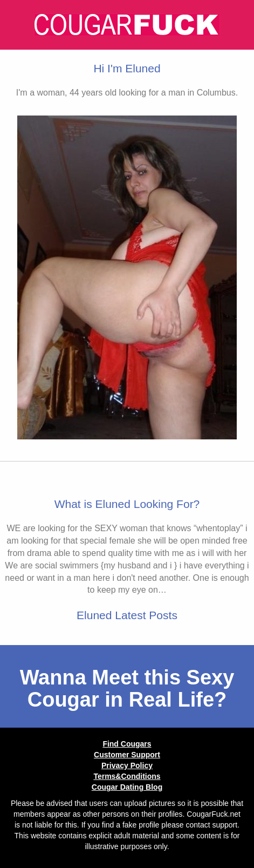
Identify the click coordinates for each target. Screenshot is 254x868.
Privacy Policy (127, 765)
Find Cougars (127, 744)
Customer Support (127, 755)
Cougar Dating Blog (127, 787)
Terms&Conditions (127, 776)
